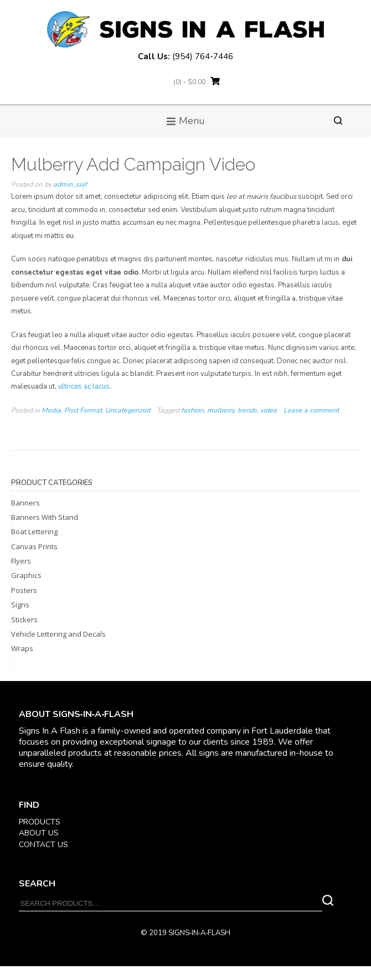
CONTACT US (43, 845)
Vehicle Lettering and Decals (58, 634)
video (269, 410)
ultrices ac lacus (83, 386)
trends (247, 410)
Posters (24, 590)
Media (51, 410)
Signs (20, 605)
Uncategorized (128, 410)
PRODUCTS (40, 822)
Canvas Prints (34, 546)
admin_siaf (70, 184)
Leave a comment (311, 410)
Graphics (26, 575)
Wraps (22, 648)
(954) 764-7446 (203, 56)
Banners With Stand (45, 517)
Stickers (24, 620)
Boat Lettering (34, 532)
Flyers (21, 561)
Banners (25, 503)
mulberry (221, 410)
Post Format (83, 410)
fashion (192, 410)
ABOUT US (39, 833)
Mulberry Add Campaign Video (133, 164)
